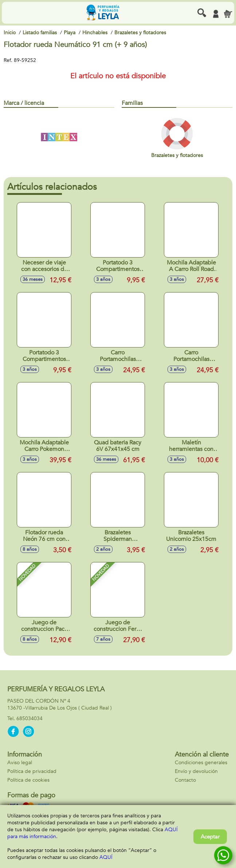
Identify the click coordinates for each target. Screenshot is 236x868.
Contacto (185, 780)
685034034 (29, 718)
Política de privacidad (32, 771)
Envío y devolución (196, 771)
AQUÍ (106, 857)
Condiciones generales (201, 763)
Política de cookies (28, 780)
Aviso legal (20, 763)
